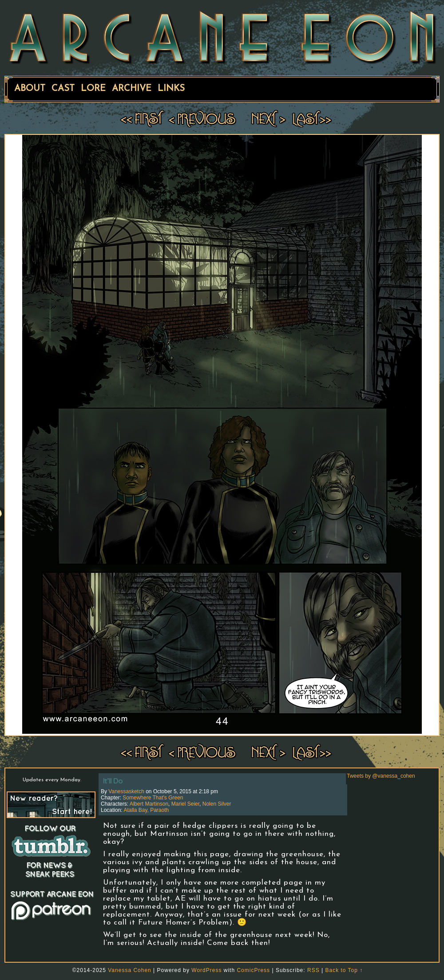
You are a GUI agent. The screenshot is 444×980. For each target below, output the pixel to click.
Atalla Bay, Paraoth (146, 810)
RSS (313, 970)
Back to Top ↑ (344, 970)
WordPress (206, 970)
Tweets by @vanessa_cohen (381, 776)
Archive (132, 89)
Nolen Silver (217, 804)
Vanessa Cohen (130, 970)
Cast (63, 89)
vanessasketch (126, 791)
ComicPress (253, 970)
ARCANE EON (222, 37)
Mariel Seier (185, 804)
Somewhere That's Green (153, 798)
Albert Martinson (149, 804)
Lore (93, 89)
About (30, 89)
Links (171, 89)
